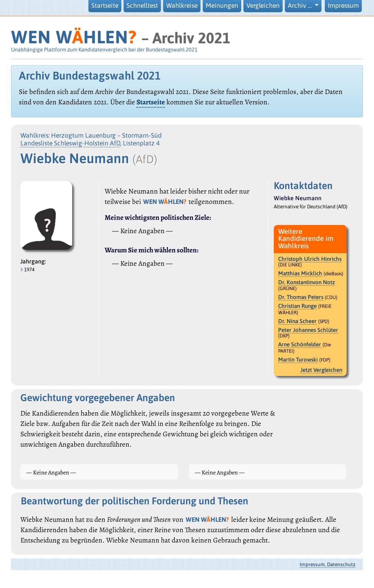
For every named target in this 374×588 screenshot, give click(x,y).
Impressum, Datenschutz (328, 564)
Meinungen (222, 6)
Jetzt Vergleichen (321, 370)
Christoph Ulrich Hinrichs (310, 259)
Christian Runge (297, 306)
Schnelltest (142, 6)
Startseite (105, 6)
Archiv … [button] (301, 6)
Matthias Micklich (300, 273)
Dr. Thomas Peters (301, 297)
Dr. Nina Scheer (297, 321)
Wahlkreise (182, 6)
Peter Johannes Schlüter (308, 330)
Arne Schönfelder (300, 344)
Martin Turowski (298, 359)
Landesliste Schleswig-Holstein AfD (70, 143)
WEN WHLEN (74, 37)
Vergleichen (263, 6)
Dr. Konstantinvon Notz (306, 282)
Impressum (343, 6)
